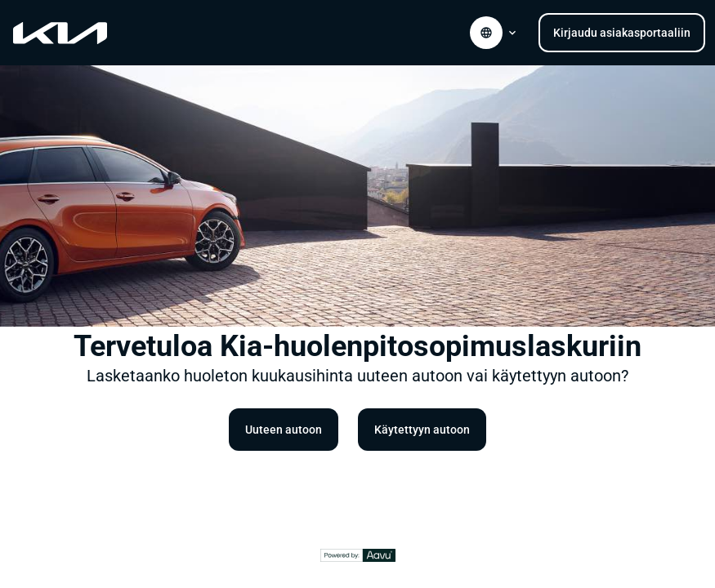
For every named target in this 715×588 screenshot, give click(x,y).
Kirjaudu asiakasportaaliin (622, 33)
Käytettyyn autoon (422, 430)
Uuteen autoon (284, 430)
